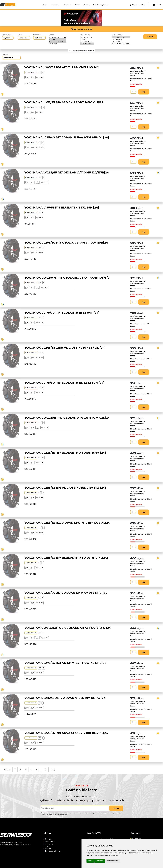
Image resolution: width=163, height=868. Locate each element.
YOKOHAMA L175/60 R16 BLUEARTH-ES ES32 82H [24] (64, 383)
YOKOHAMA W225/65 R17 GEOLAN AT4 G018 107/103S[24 (67, 418)
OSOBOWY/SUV (121, 37)
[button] (35, 18)
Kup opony (68, 5)
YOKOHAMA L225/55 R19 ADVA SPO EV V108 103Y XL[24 (66, 733)
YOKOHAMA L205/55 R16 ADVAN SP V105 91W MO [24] (65, 488)
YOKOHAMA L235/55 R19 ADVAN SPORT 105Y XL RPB (64, 102)
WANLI (87, 39)
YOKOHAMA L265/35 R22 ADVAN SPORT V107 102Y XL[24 (67, 523)
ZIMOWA (58, 44)
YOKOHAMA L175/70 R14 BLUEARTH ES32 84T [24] (62, 313)
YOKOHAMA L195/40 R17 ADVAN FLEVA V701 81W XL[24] (67, 137)
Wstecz (7, 770)
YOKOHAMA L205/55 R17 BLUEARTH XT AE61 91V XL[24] (66, 558)
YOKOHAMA (87, 44)
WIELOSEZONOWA (58, 41)
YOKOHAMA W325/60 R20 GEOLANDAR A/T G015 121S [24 (68, 628)
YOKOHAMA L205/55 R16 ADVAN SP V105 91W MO (62, 67)
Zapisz (116, 808)
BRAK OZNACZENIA (58, 37)
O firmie (44, 5)
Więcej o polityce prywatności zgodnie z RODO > (55, 815)
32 (45, 770)
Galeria (77, 5)
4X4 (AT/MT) (121, 41)
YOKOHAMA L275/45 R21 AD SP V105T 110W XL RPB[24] (66, 663)
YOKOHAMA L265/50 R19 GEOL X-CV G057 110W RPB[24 (66, 242)
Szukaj (150, 37)
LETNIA (58, 39)
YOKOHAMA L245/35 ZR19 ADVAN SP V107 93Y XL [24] (65, 348)
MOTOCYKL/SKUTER (121, 44)
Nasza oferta (55, 5)
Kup (144, 92)
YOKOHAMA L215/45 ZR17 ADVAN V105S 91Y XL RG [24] (66, 698)
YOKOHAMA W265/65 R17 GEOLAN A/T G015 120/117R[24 (67, 172)
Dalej (53, 770)
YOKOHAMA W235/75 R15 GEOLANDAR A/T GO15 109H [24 (68, 278)
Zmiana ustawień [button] (113, 861)
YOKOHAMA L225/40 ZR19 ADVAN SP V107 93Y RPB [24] (66, 593)
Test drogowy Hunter (101, 5)
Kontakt (86, 5)
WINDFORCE (87, 41)
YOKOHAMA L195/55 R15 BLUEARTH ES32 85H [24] (62, 207)
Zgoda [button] (90, 861)
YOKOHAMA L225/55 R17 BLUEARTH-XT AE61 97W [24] (65, 453)
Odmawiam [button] (100, 861)
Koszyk (157, 5)
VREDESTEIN (87, 37)
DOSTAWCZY (121, 39)
